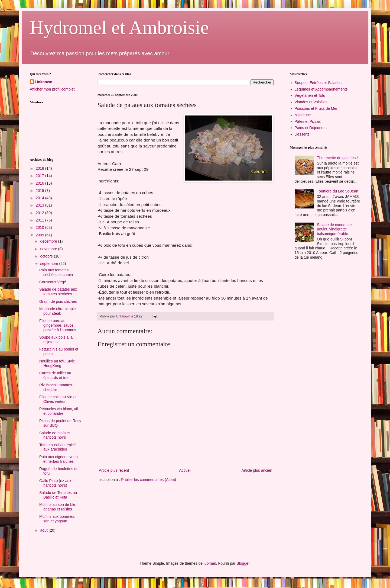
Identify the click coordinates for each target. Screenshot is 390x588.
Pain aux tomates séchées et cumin (56, 272)
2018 (40, 168)
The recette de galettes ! (337, 158)
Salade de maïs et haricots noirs (55, 435)
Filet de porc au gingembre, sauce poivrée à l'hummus (58, 325)
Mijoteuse (303, 115)
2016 (40, 183)
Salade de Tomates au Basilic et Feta (58, 495)
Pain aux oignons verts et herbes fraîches (58, 459)
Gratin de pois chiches (58, 301)
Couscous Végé (53, 282)
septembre (50, 264)
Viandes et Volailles (311, 102)
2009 (40, 235)
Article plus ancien (257, 470)
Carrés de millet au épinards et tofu (55, 375)
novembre (49, 249)
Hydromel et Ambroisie (119, 28)
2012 (40, 213)
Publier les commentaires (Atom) (149, 480)
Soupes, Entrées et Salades (318, 83)
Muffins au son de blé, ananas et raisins (58, 507)
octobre (47, 256)
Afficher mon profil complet (52, 89)
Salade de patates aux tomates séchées (58, 292)
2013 (40, 205)
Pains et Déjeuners (311, 128)
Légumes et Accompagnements (321, 89)
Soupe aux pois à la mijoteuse (56, 340)
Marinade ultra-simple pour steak (58, 311)
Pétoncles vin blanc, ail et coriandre (58, 411)
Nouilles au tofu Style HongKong (57, 363)
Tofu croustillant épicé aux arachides (58, 447)
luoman (210, 563)
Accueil (185, 470)
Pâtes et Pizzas (308, 121)
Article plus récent (114, 470)
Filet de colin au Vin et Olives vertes (58, 399)
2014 (40, 198)
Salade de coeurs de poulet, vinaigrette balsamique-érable (334, 229)
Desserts (302, 134)
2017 (40, 176)
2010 (40, 227)
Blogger (243, 563)
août (44, 530)
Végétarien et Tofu (310, 95)
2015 (40, 191)
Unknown (44, 82)
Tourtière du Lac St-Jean (338, 191)
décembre (49, 241)
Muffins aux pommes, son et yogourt (57, 519)
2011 (40, 220)
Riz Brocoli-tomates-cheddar (56, 387)
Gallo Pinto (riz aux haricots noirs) (55, 483)
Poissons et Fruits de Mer (316, 108)
